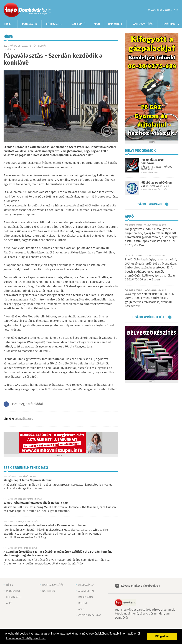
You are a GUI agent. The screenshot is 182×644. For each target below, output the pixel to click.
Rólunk (83, 603)
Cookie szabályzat (90, 615)
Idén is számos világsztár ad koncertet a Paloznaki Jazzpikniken (45, 525)
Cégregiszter (54, 24)
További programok (149, 204)
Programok (30, 24)
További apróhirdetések (149, 317)
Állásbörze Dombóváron (156, 183)
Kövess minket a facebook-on (141, 586)
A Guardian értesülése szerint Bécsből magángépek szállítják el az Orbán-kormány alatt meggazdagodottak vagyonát (58, 554)
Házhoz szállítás (142, 24)
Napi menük (115, 24)
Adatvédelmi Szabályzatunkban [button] (26, 638)
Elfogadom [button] (162, 636)
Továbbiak (169, 24)
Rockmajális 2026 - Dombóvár (153, 162)
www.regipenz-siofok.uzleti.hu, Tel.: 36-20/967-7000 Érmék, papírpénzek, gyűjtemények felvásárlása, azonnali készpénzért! (150, 300)
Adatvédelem (86, 591)
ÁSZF (81, 609)
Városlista (50, 10)
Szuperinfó (79, 24)
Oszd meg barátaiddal (27, 404)
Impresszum (86, 597)
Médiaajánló (86, 585)
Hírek (7, 24)
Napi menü (49, 591)
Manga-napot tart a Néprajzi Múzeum (28, 480)
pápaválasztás (24, 419)
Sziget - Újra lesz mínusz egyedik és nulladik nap (36, 503)
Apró (97, 24)
